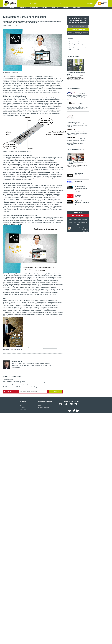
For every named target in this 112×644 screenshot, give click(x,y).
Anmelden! (56, 392)
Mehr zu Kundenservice (12, 377)
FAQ (39, 406)
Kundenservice (73, 89)
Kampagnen (82, 44)
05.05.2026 (77, 175)
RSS (21, 406)
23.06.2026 (77, 183)
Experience (81, 42)
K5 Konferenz (79, 181)
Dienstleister (34, 8)
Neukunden (72, 48)
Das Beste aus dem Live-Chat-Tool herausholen (17, 385)
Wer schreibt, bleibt (78, 216)
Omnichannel (82, 48)
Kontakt (40, 404)
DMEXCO (78, 195)
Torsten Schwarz (84, 228)
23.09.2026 (77, 197)
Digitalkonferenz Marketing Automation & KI (82, 203)
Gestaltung (72, 44)
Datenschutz (23, 409)
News (12, 8)
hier (83, 34)
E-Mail (71, 42)
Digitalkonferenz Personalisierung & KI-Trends (81, 188)
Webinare (55, 8)
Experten (66, 8)
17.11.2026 (77, 206)
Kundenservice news (76, 150)
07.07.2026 (77, 192)
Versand (71, 46)
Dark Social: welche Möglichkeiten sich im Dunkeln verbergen (21, 387)
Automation (81, 46)
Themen (70, 39)
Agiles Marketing (8, 379)
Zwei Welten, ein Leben (50, 348)
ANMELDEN (89, 3)
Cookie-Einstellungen (44, 407)
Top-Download (73, 56)
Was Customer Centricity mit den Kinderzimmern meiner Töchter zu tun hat (25, 383)
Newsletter (77, 8)
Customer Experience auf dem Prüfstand (15, 381)
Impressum (23, 407)
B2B (70, 50)
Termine (44, 8)
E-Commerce (82, 50)
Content (23, 8)
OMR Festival (79, 173)
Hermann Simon (7, 26)
